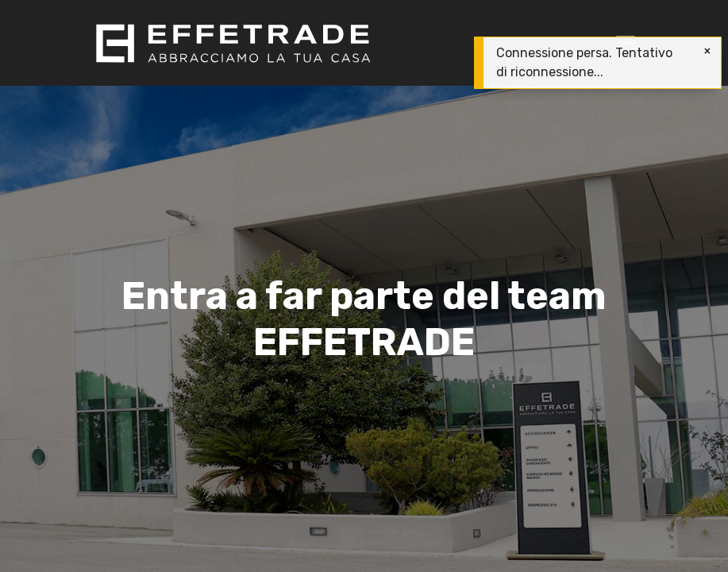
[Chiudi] (707, 51)
